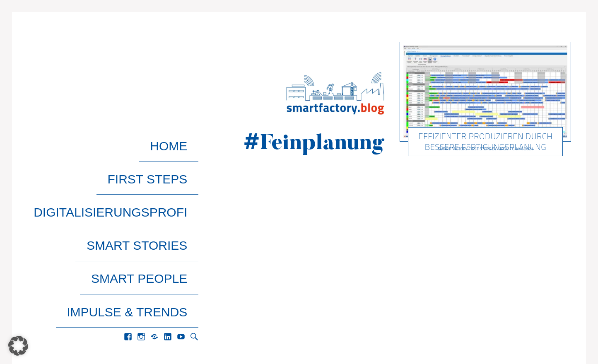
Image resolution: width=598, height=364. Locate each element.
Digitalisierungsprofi (122, 173)
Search (194, 244)
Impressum (490, 339)
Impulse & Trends (138, 227)
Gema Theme (46, 339)
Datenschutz (542, 339)
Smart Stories (148, 191)
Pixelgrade (87, 339)
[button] (18, 346)
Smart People (150, 209)
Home (180, 138)
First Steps (158, 155)
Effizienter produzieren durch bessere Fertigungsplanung (486, 141)
